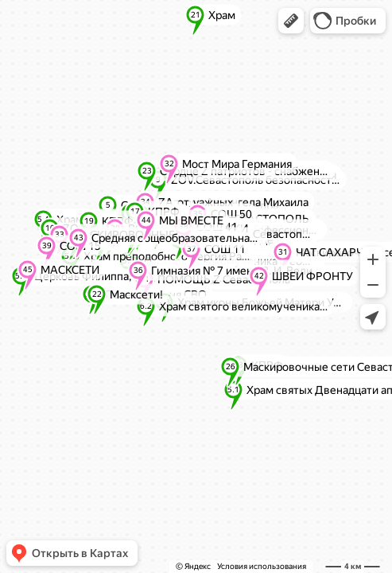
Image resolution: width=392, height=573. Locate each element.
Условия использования (262, 566)
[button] (291, 21)
